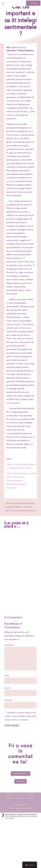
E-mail (7, 688)
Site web (8, 700)
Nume (7, 676)
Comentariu (10, 645)
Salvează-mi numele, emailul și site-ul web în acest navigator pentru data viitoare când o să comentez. (20, 716)
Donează (33, 3)
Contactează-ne (21, 773)
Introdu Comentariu (12, 725)
